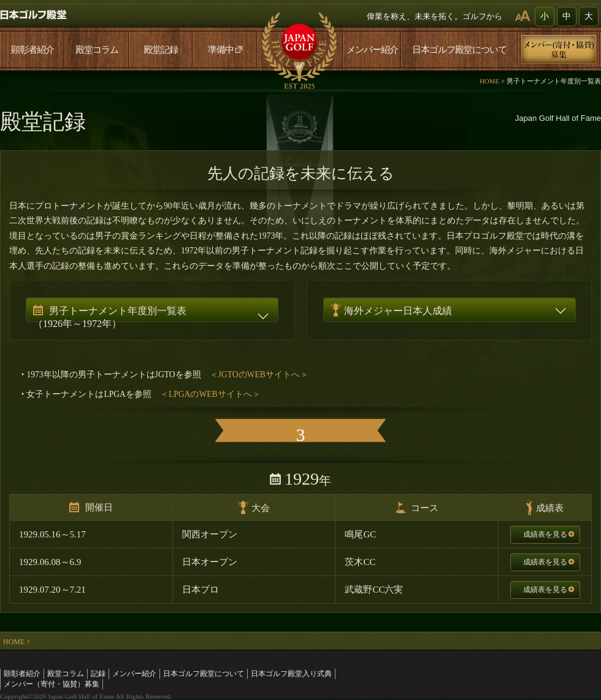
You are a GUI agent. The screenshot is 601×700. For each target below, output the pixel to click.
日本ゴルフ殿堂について (459, 50)
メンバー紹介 (372, 50)
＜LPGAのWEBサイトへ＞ (210, 394)
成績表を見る (549, 534)
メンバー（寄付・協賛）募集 (52, 684)
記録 (98, 674)
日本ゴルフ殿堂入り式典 (291, 674)
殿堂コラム (97, 50)
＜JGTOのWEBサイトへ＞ (259, 375)
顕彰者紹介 (33, 50)
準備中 (225, 50)
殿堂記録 (161, 50)
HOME (489, 81)
